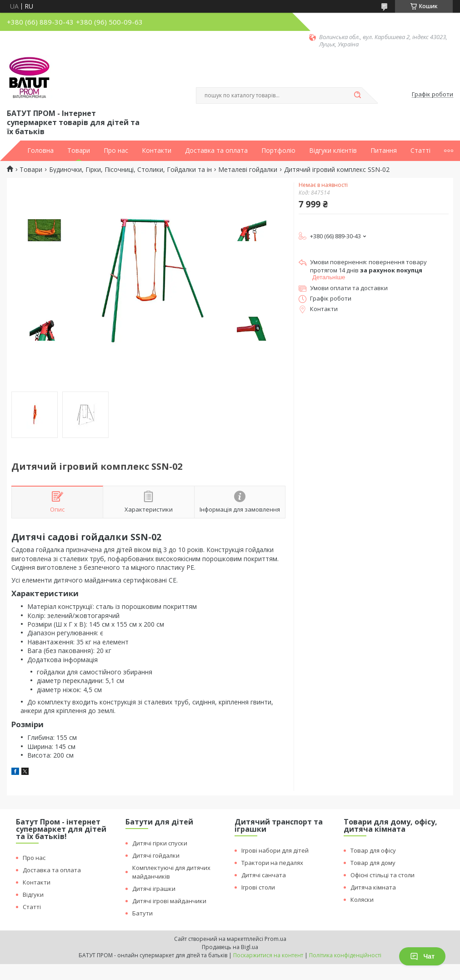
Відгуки (33, 895)
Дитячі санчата (264, 875)
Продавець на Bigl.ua (230, 947)
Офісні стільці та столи (382, 875)
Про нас (116, 151)
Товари (79, 151)
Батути (142, 913)
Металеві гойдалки (248, 170)
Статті (420, 151)
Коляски (362, 900)
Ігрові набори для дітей (275, 850)
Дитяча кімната (373, 887)
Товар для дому (373, 863)
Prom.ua (275, 939)
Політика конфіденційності (345, 955)
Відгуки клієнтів (333, 151)
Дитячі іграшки (154, 889)
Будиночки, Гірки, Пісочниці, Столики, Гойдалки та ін (130, 170)
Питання (384, 151)
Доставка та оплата (216, 151)
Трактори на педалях (272, 863)
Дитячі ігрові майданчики (169, 901)
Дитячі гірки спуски (160, 843)
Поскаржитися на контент (268, 955)
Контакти (157, 151)
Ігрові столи (258, 887)
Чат (422, 956)
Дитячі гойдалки (156, 855)
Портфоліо (278, 151)
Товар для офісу (373, 850)
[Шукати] (357, 95)
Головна (40, 151)
